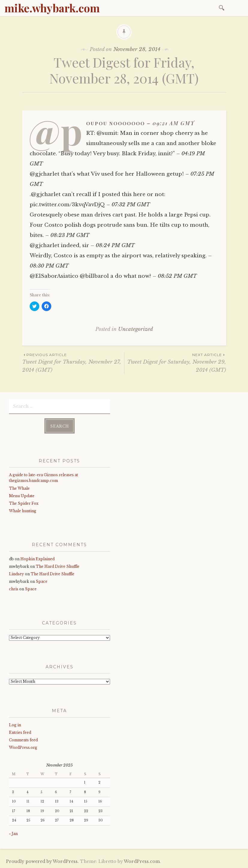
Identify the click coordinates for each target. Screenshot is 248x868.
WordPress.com (142, 861)
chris (14, 589)
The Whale (19, 488)
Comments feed (23, 740)
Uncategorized (136, 329)
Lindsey (16, 574)
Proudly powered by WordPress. (42, 861)
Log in (15, 725)
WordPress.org (23, 747)
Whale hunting (23, 511)
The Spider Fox (24, 503)
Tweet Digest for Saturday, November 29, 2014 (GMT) (175, 362)
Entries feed (20, 732)
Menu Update (22, 496)
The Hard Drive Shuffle (58, 566)
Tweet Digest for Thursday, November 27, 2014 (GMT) (73, 362)
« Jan (13, 834)
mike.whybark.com (52, 8)
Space (42, 581)
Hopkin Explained (37, 559)
